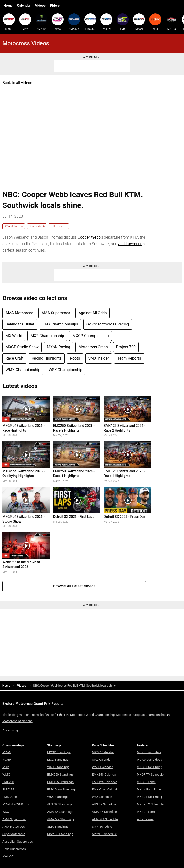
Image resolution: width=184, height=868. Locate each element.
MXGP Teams (146, 782)
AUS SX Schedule (104, 804)
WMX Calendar (102, 767)
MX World (14, 336)
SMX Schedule (102, 827)
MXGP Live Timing (149, 767)
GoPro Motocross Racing (108, 324)
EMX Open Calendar (106, 789)
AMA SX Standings (60, 812)
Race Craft (14, 358)
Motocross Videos (149, 760)
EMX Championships (60, 324)
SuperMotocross (14, 834)
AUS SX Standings (60, 804)
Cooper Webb (37, 226)
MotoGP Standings (60, 834)
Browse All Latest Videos (74, 586)
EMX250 (90, 22)
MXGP (9, 22)
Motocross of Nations (17, 721)
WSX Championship (65, 370)
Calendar (24, 6)
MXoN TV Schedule (150, 804)
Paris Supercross (14, 849)
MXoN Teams (146, 812)
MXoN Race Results (150, 789)
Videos (40, 6)
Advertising (10, 730)
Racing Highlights (47, 358)
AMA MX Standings (61, 819)
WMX (58, 22)
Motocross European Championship (141, 715)
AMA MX (74, 22)
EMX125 (106, 22)
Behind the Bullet (20, 324)
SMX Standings (58, 827)
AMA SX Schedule (104, 812)
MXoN (139, 22)
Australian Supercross (18, 841)
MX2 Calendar (102, 760)
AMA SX (41, 22)
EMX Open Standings (62, 789)
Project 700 (126, 347)
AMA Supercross (56, 313)
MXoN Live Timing (149, 797)
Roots (75, 358)
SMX (123, 22)
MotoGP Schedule (104, 834)
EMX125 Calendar (104, 782)
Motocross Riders (149, 752)
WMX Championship (23, 370)
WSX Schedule (102, 797)
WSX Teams (145, 819)
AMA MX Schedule (105, 819)
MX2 (25, 22)
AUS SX (172, 22)
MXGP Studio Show (22, 347)
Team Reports (129, 358)
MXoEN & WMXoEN (16, 804)
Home (8, 6)
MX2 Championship (47, 336)
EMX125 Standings (60, 782)
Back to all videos (17, 83)
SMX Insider (99, 358)
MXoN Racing (59, 347)
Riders (55, 6)
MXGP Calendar (103, 752)
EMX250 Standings (60, 775)
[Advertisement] (92, 66)
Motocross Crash (93, 347)
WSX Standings (58, 797)
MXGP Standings (59, 752)
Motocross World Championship (92, 715)
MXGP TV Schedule (150, 775)
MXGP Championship (91, 336)
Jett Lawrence (59, 226)
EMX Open (10, 797)
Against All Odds (93, 313)
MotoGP (8, 856)
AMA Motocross (14, 226)
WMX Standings (58, 767)
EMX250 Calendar (104, 775)
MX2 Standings (58, 760)
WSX (155, 22)
